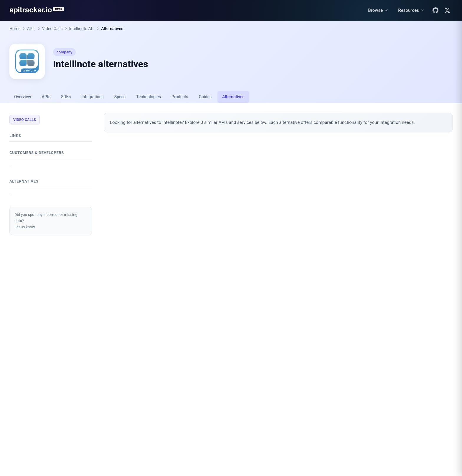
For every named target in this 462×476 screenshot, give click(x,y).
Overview (23, 97)
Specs (120, 97)
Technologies (148, 97)
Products (180, 97)
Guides (205, 97)
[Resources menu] (411, 10)
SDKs (66, 97)
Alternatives (112, 29)
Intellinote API (82, 29)
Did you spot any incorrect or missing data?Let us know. (46, 221)
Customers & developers (37, 153)
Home (15, 29)
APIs (31, 29)
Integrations (93, 97)
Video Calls (52, 29)
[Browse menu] (378, 10)
